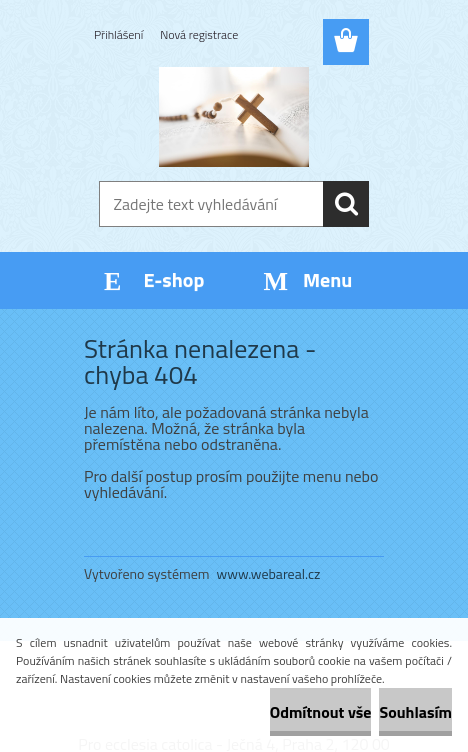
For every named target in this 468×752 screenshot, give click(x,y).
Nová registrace (199, 34)
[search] (346, 204)
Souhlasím (415, 712)
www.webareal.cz (269, 573)
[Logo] (233, 117)
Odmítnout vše (321, 712)
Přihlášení (118, 34)
